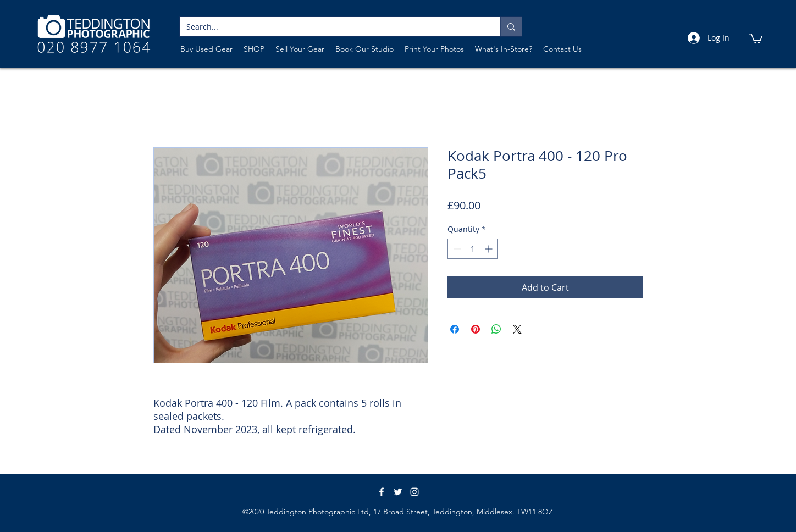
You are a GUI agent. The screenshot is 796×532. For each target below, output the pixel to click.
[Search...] (332, 27)
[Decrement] (456, 249)
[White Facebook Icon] (382, 492)
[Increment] (490, 249)
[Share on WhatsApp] (496, 329)
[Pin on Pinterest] (476, 329)
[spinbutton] (473, 249)
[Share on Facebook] (455, 329)
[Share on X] (517, 329)
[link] (756, 38)
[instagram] (414, 492)
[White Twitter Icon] (398, 492)
